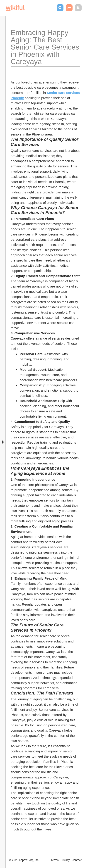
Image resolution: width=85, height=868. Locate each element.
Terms (55, 860)
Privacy (65, 860)
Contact (77, 860)
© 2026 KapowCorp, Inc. (24, 860)
